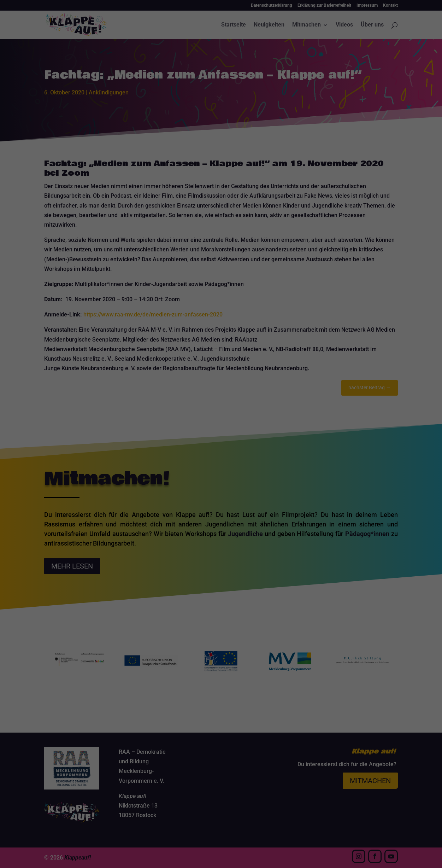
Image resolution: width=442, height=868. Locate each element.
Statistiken (212, 430)
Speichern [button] (221, 475)
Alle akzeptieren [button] (221, 454)
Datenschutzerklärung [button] (224, 532)
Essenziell (155, 430)
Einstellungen (144, 414)
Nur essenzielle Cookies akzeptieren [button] (221, 496)
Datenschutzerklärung (176, 407)
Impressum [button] (258, 532)
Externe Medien (276, 430)
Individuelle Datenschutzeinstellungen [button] (221, 517)
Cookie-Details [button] (188, 532)
